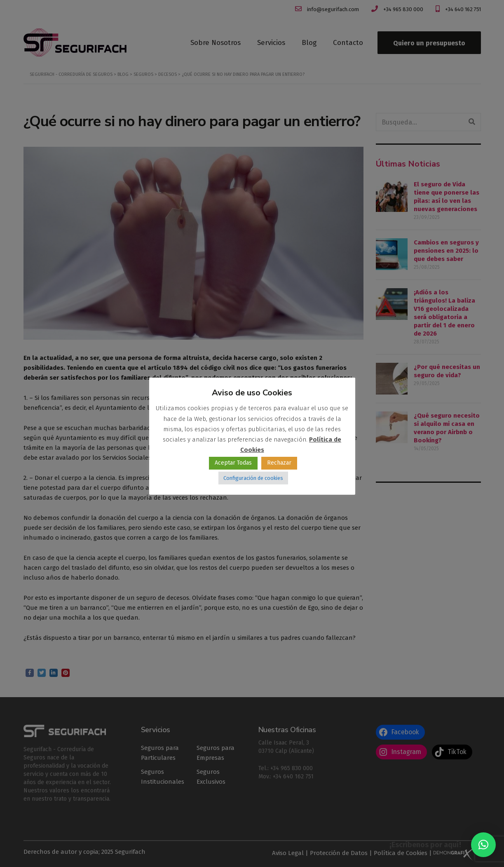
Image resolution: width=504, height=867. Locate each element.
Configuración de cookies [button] (253, 478)
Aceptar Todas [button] (233, 463)
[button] (483, 845)
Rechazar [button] (279, 463)
